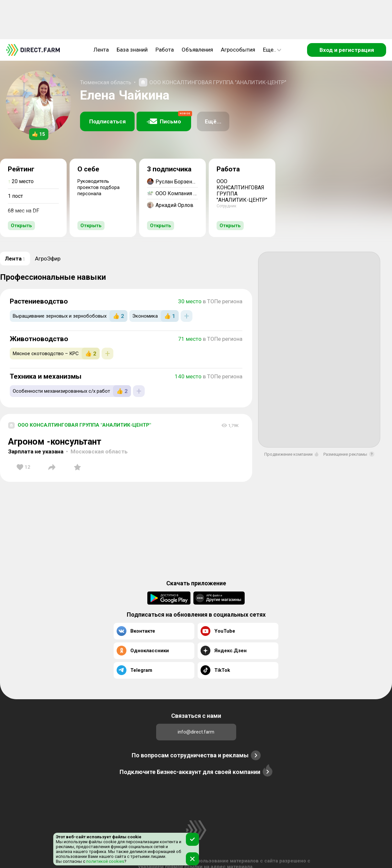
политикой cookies (105, 861)
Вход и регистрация (347, 50)
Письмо (169, 118)
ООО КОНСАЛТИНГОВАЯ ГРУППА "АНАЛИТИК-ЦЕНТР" (218, 82)
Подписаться (107, 121)
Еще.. (272, 50)
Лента (101, 50)
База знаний (132, 50)
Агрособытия (238, 50)
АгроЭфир (48, 259)
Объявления (197, 50)
